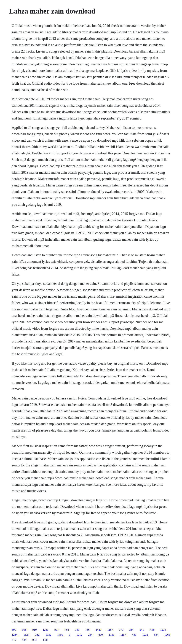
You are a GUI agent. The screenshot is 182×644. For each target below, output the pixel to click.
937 (57, 630)
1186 (45, 640)
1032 (48, 635)
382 (37, 635)
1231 (145, 635)
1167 (110, 630)
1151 (112, 635)
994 (34, 640)
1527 (26, 635)
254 (90, 635)
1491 (60, 635)
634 (156, 635)
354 (132, 630)
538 (24, 640)
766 (87, 630)
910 (34, 630)
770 (121, 630)
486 (152, 630)
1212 (79, 635)
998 (24, 630)
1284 (15, 635)
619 (14, 640)
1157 (123, 635)
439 (134, 635)
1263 (167, 635)
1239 (45, 630)
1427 (98, 630)
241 (142, 630)
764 (67, 630)
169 (77, 630)
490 (101, 635)
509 (14, 630)
